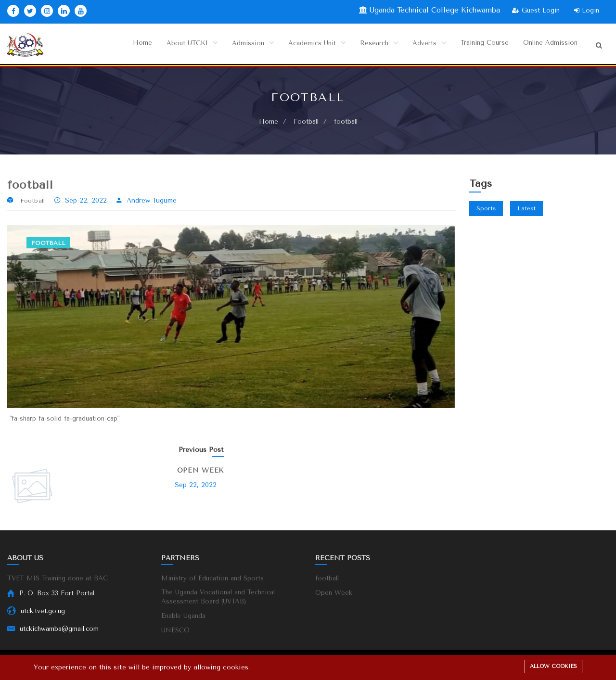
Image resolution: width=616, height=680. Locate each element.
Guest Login (536, 10)
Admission (241, 45)
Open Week (200, 471)
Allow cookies (553, 666)
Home (128, 45)
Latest (526, 209)
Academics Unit (307, 45)
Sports (486, 209)
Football (306, 122)
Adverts (423, 45)
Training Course (480, 45)
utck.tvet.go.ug (43, 611)
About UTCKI (178, 45)
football (327, 579)
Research (372, 45)
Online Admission (549, 45)
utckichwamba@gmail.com (59, 629)
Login (587, 10)
